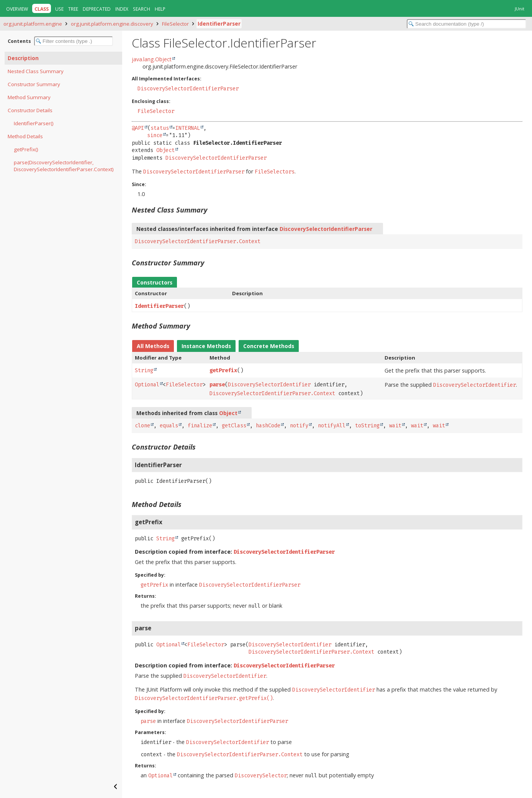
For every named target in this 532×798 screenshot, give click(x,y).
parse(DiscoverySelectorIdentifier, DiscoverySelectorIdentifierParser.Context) (64, 166)
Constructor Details (30, 110)
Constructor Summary (34, 84)
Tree (73, 9)
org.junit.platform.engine (33, 24)
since (155, 135)
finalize (200, 426)
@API (138, 128)
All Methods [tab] (153, 346)
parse (217, 385)
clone (142, 426)
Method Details (25, 136)
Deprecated (97, 9)
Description (23, 58)
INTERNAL (188, 128)
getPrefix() (26, 149)
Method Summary (29, 97)
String (144, 370)
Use (59, 9)
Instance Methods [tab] (206, 346)
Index (122, 9)
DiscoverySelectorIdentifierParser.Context (198, 241)
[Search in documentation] (467, 24)
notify (299, 426)
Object (165, 150)
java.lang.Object (152, 59)
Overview (17, 9)
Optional (147, 385)
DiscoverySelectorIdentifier (269, 385)
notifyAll (332, 426)
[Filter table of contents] (74, 41)
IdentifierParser (219, 24)
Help (160, 9)
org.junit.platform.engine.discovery (112, 24)
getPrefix (223, 370)
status (160, 128)
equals (169, 426)
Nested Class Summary (36, 71)
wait (395, 426)
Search (142, 9)
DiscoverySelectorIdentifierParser (188, 89)
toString (367, 426)
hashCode (268, 426)
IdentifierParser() (34, 123)
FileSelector (175, 24)
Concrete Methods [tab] (269, 346)
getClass (234, 426)
